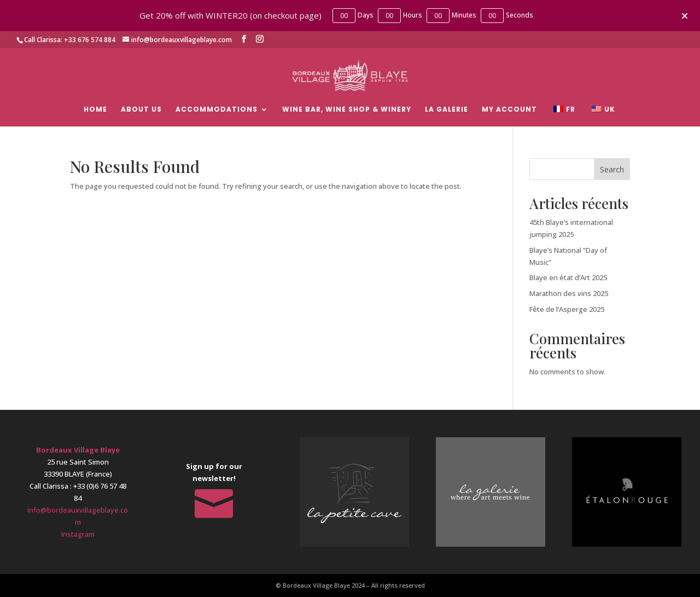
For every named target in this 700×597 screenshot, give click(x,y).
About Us (141, 110)
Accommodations (217, 110)
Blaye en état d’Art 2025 (568, 277)
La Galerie (447, 110)
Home (95, 110)
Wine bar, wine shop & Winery (347, 110)
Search (612, 169)
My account (509, 110)
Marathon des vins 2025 (569, 293)
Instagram (78, 534)
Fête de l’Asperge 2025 (567, 309)
